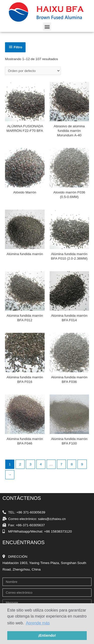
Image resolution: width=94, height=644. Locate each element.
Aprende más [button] (38, 623)
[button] (47, 27)
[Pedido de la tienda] (33, 71)
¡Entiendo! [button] (47, 635)
